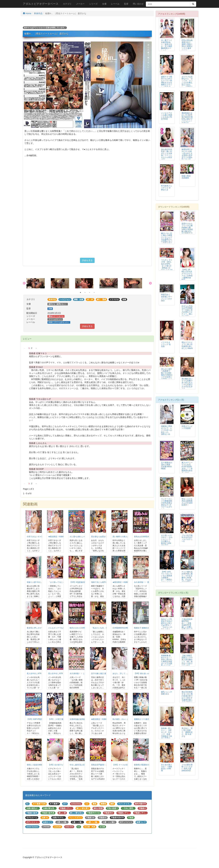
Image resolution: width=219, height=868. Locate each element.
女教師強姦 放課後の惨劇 (80, 719)
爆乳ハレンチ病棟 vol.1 (167, 693)
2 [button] (85, 292)
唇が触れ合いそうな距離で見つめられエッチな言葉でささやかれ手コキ (187, 384)
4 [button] (94, 292)
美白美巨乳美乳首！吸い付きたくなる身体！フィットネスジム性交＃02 (167, 154)
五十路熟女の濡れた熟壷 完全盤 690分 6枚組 (167, 466)
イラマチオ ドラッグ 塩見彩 (166, 344)
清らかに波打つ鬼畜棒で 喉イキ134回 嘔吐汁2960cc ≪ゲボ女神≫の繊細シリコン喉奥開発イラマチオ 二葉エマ (167, 377)
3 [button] (90, 292)
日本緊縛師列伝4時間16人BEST (126, 628)
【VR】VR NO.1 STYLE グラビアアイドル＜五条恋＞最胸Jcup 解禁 (187, 275)
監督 (126, 4)
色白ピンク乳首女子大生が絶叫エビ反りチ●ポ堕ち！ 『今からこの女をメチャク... (167, 625)
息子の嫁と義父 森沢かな (101, 674)
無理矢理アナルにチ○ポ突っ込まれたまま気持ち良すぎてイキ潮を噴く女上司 (187, 154)
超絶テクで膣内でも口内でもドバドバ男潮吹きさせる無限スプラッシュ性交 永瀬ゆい (167, 83)
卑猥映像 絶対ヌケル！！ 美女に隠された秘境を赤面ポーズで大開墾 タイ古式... (167, 661)
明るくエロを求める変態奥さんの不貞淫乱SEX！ (187, 502)
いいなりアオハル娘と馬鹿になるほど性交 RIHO (167, 116)
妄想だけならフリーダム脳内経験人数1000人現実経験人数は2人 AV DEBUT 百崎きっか (187, 230)
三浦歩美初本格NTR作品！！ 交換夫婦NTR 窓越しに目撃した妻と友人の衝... (187, 625)
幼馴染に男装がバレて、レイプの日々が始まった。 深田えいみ (167, 430)
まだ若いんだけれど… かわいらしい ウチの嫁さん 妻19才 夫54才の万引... (167, 540)
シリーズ (93, 4)
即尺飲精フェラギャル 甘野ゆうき (167, 188)
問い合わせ (138, 4)
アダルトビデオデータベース (41, 4)
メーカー (80, 4)
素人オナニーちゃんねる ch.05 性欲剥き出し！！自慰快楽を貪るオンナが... (187, 468)
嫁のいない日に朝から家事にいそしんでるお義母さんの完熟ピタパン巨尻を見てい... (167, 239)
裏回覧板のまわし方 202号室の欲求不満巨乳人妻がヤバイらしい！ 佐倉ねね (187, 118)
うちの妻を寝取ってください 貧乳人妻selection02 (187, 768)
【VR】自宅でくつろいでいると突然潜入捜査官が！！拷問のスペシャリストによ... (167, 578)
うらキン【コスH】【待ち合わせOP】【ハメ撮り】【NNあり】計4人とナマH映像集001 (167, 266)
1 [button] (80, 292)
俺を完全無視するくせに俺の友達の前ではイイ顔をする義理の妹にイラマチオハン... (187, 698)
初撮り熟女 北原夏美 (186, 177)
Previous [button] (24, 283)
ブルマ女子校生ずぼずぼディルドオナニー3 (187, 538)
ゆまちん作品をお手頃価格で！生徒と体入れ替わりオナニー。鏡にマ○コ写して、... (187, 312)
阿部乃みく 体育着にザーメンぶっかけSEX (167, 298)
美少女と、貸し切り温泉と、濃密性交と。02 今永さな (187, 732)
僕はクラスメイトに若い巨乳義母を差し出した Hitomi (187, 345)
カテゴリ (67, 4)
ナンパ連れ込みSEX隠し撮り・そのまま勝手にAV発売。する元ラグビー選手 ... (187, 577)
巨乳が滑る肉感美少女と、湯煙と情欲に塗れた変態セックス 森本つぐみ (187, 45)
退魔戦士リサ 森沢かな (143, 719)
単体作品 (38, 13)
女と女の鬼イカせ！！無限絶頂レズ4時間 (167, 768)
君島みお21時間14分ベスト (145, 537)
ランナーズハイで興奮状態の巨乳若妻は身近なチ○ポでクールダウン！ (167, 504)
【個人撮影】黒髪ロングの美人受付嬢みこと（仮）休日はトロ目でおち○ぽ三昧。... (187, 662)
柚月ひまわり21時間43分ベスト (83, 628)
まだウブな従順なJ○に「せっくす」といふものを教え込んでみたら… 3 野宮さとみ (187, 83)
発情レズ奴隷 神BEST (36, 765)
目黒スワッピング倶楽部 (187, 427)
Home (27, 13)
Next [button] (150, 283)
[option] (39, 283)
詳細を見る (87, 260)
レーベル (115, 4)
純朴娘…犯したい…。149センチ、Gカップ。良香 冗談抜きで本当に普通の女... (167, 734)
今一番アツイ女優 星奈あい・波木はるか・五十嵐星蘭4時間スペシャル (167, 45)
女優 (104, 4)
